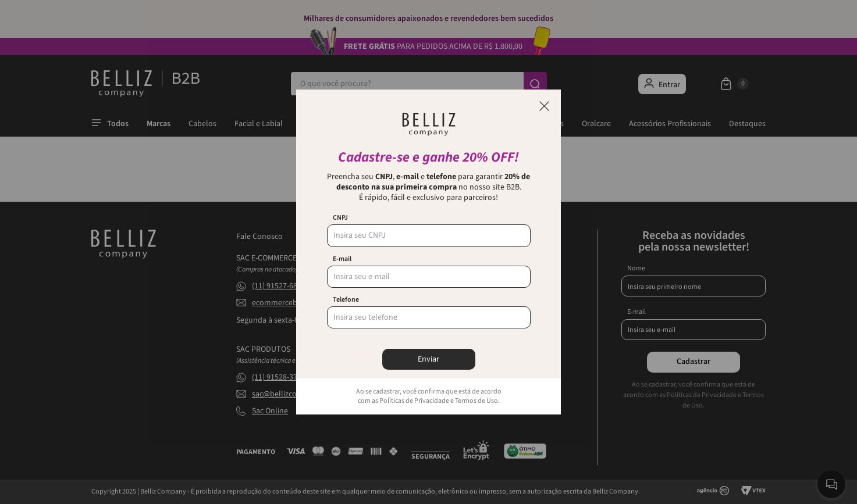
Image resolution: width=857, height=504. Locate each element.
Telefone (346, 300)
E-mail (342, 259)
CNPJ (340, 218)
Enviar (428, 359)
